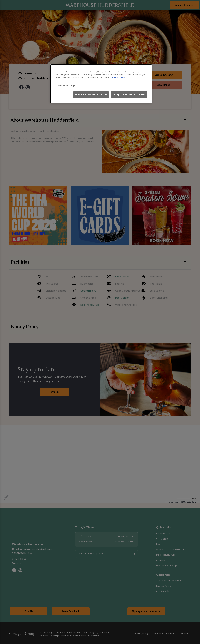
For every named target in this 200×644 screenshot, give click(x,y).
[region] (101, 84)
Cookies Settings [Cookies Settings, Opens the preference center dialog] (66, 86)
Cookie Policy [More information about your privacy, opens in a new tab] (118, 77)
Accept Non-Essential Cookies (129, 94)
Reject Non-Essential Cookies (91, 94)
